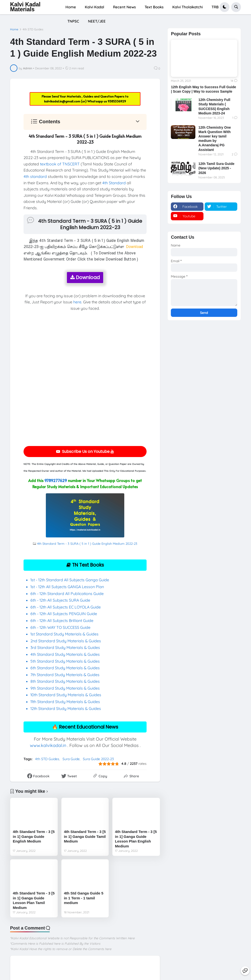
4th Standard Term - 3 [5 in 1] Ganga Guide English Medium (34, 836)
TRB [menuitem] (215, 7)
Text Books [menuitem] (154, 7)
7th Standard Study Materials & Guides (65, 675)
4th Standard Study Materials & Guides (65, 654)
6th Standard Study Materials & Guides (65, 668)
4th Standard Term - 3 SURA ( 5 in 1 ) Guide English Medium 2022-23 (87, 544)
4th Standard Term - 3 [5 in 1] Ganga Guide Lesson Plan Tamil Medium (34, 900)
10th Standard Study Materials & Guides (66, 695)
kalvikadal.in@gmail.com (63, 101)
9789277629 (56, 480)
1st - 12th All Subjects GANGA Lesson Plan (67, 587)
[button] (225, 7)
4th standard (35, 176)
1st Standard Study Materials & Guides (64, 634)
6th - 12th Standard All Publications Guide (68, 594)
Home (14, 29)
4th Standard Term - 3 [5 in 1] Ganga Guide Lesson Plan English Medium (136, 839)
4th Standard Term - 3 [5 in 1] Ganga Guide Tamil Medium (85, 836)
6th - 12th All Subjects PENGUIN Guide (64, 614)
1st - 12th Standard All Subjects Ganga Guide (70, 580)
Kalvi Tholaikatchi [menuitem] (188, 7)
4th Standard (114, 183)
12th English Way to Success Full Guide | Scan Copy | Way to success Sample (203, 89)
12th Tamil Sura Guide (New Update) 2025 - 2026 (216, 168)
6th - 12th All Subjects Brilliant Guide (62, 620)
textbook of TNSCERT (60, 164)
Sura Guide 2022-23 (98, 759)
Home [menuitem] (71, 7)
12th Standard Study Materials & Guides (66, 708)
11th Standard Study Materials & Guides (65, 702)
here (77, 302)
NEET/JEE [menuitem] (97, 21)
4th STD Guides (33, 29)
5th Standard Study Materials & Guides (65, 661)
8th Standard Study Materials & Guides (65, 681)
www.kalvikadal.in (48, 745)
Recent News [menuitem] (124, 7)
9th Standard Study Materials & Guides (65, 688)
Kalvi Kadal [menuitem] (94, 7)
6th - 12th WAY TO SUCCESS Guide (60, 627)
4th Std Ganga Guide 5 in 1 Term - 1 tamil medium (84, 898)
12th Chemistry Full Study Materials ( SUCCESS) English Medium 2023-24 (214, 106)
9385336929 (117, 101)
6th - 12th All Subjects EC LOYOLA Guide (66, 607)
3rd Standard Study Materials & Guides (65, 647)
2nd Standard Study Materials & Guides (66, 641)
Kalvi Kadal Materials (25, 7)
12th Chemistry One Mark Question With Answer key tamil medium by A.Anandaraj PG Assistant (214, 139)
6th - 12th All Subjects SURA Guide (61, 600)
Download (85, 278)
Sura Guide (71, 759)
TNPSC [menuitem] (73, 21)
